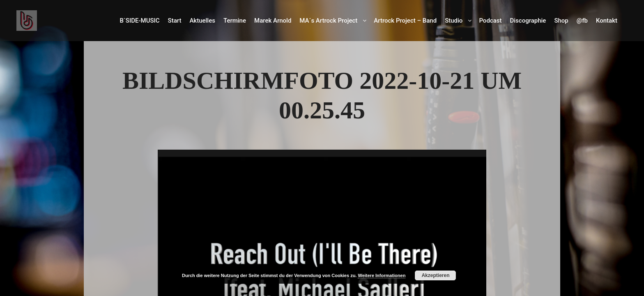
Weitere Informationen (382, 275)
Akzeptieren (435, 275)
